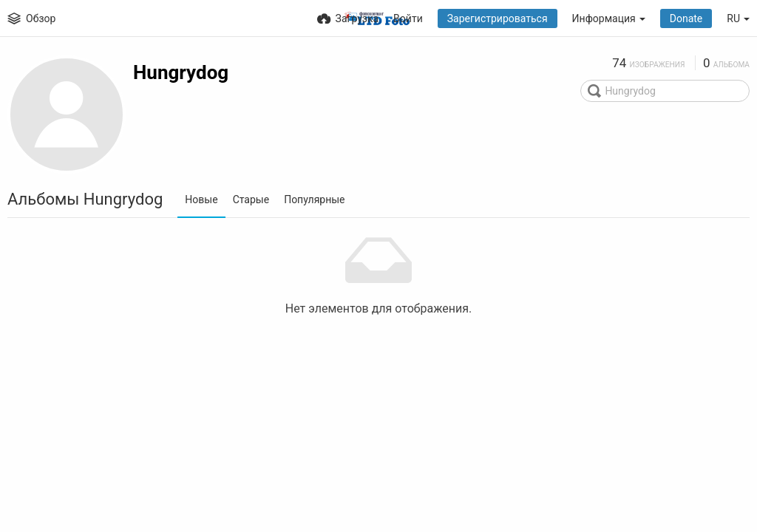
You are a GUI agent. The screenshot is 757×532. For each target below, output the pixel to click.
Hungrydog (181, 72)
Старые (251, 199)
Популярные (314, 199)
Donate (686, 18)
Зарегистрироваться (498, 18)
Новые (201, 199)
